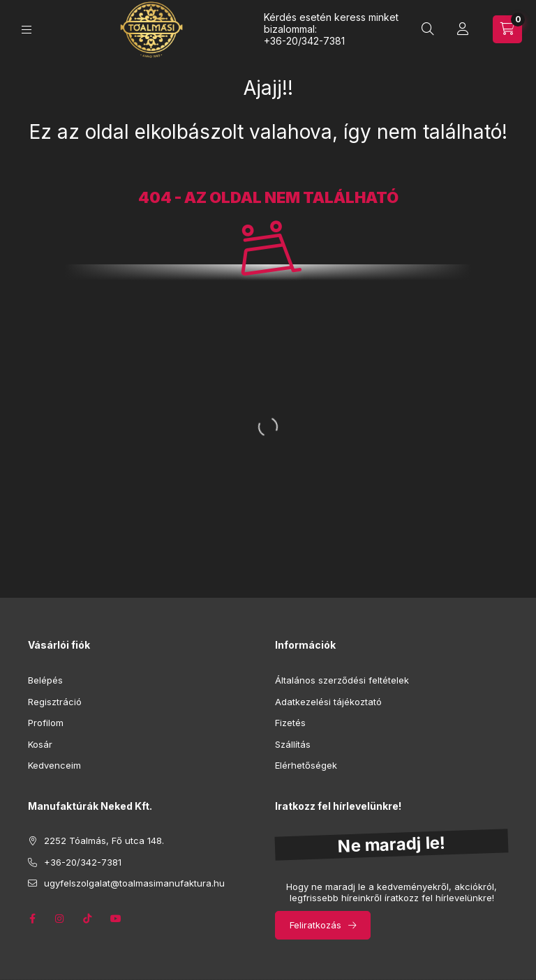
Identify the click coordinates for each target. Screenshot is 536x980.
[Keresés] (428, 29)
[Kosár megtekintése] (507, 29)
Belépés (45, 680)
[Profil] (463, 29)
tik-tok (88, 919)
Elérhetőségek (306, 765)
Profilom (46, 723)
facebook (32, 919)
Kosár (40, 744)
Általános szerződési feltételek (342, 680)
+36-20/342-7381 (304, 41)
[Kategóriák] (27, 30)
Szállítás (293, 744)
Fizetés (290, 723)
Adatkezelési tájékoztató (328, 702)
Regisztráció (55, 702)
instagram (60, 919)
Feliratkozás (315, 925)
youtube (116, 919)
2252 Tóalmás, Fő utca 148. (104, 840)
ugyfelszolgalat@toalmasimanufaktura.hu (134, 883)
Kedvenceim (54, 765)
